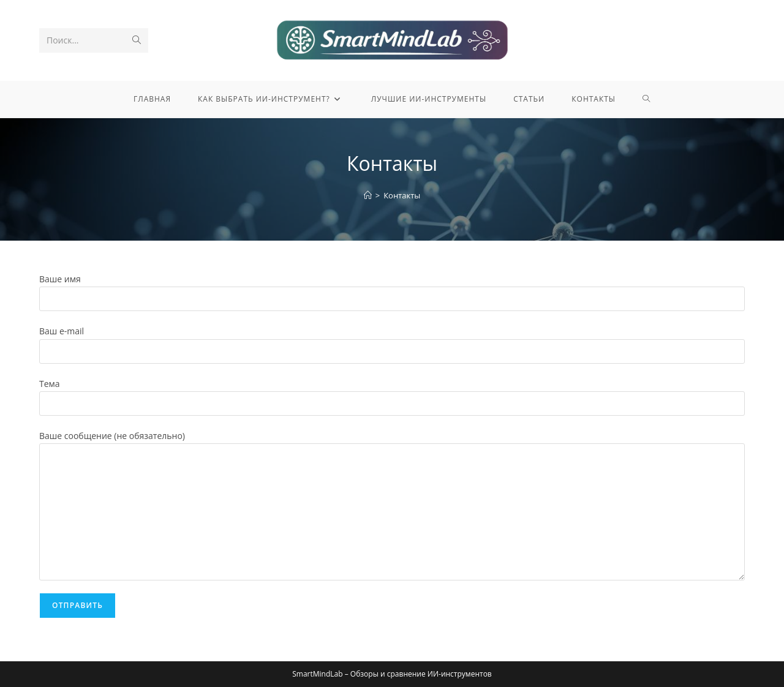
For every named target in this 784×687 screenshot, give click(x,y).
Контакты (402, 195)
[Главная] (368, 195)
